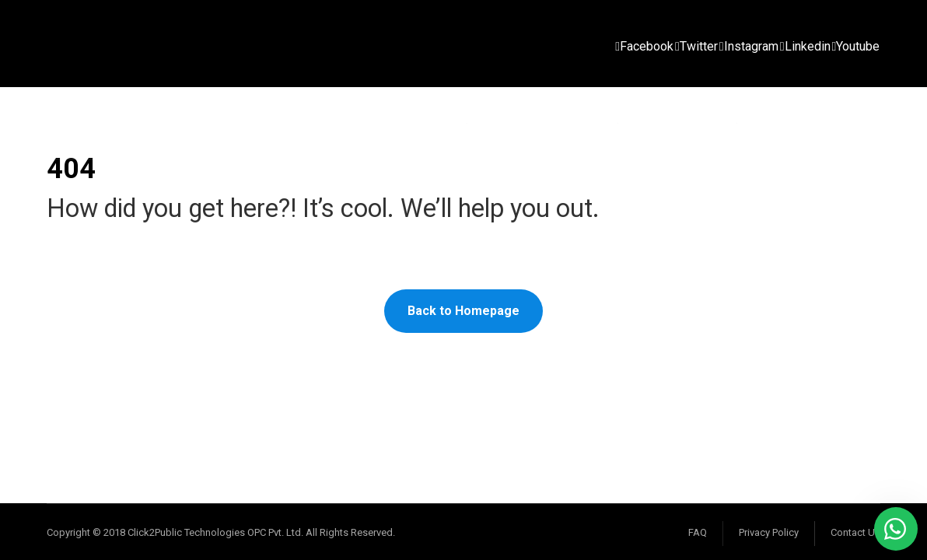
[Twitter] (696, 46)
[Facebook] (644, 46)
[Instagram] (749, 46)
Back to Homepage (463, 311)
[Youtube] (856, 46)
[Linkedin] (805, 46)
